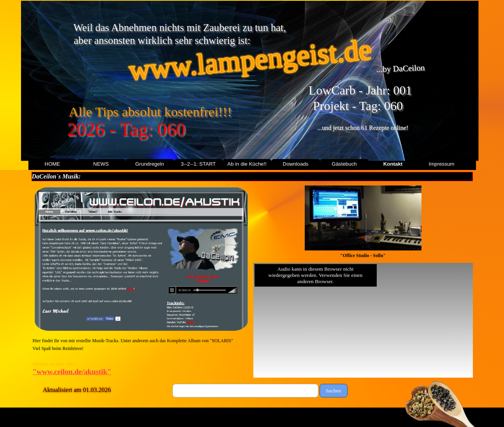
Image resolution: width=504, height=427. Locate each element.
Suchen (333, 391)
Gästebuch (344, 164)
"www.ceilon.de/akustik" (72, 372)
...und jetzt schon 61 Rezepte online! (363, 128)
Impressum (442, 164)
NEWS (101, 164)
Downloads (296, 164)
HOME (53, 164)
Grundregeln (149, 164)
